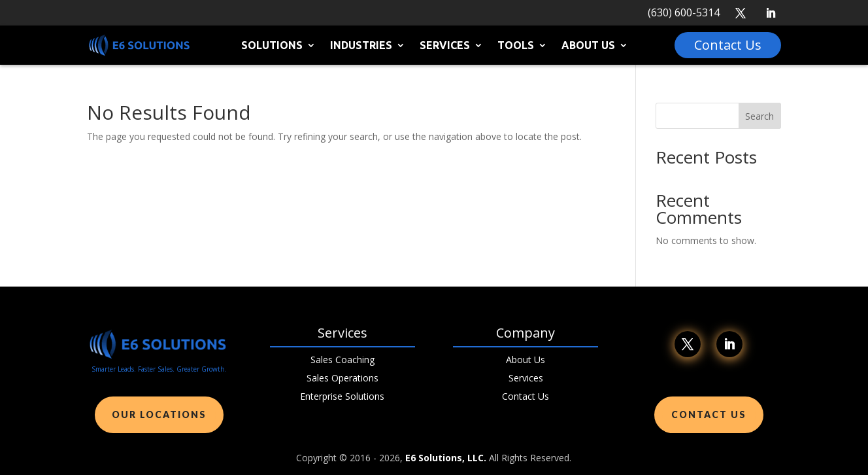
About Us (588, 46)
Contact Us (526, 396)
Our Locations (159, 414)
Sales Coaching (342, 360)
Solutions (272, 46)
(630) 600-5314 (684, 12)
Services (445, 46)
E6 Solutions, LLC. (446, 458)
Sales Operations (342, 378)
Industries (361, 46)
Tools (516, 46)
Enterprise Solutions (342, 396)
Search (759, 116)
